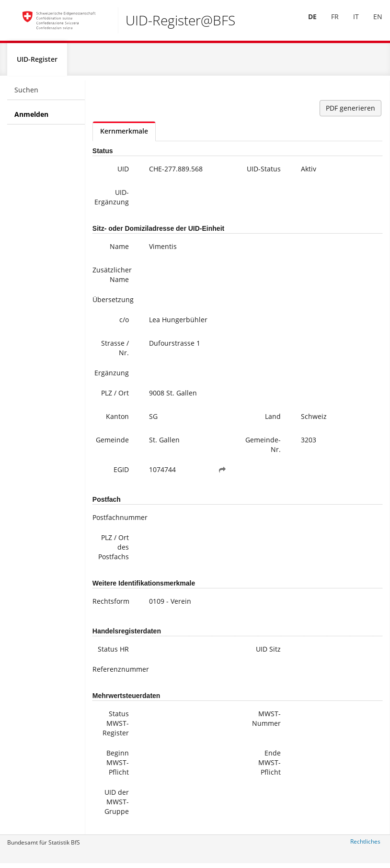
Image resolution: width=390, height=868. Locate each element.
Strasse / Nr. (115, 352)
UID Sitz (268, 653)
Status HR (113, 653)
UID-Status (264, 173)
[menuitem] (306, 23)
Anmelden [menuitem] (31, 118)
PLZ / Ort (115, 397)
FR (328, 23)
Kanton (117, 420)
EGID (121, 473)
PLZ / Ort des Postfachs (114, 551)
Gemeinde (112, 444)
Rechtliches (365, 845)
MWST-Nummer (266, 722)
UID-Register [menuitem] (37, 63)
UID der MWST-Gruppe (117, 806)
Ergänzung (112, 377)
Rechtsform (111, 605)
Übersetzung (113, 303)
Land (273, 420)
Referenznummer (114, 673)
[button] (222, 473)
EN (371, 23)
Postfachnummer (114, 521)
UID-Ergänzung (112, 201)
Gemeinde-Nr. (263, 448)
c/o (124, 323)
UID (123, 173)
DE (306, 23)
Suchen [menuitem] (26, 94)
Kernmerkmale (124, 135)
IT (349, 23)
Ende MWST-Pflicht (270, 766)
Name (119, 250)
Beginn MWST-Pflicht (118, 766)
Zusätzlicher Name (112, 278)
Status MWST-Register (116, 727)
